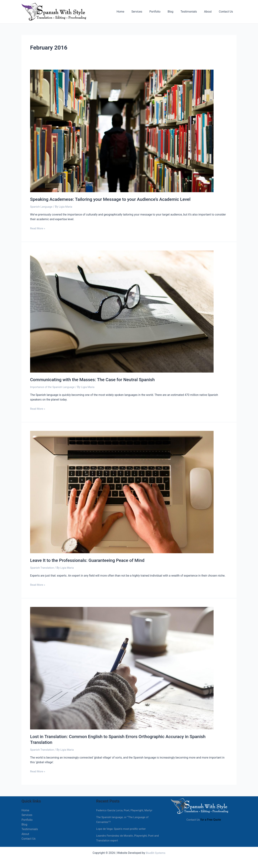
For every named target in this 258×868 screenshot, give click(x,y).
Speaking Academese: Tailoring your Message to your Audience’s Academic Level (115, 199)
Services (145, 12)
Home (130, 12)
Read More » (38, 228)
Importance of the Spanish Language (54, 387)
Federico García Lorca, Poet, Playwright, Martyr (126, 810)
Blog (176, 12)
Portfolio (161, 12)
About (210, 12)
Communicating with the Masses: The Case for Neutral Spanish (96, 379)
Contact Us (227, 12)
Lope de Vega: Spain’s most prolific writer (122, 828)
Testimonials (192, 12)
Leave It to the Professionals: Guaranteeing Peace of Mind (90, 560)
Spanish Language (42, 207)
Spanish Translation (43, 567)
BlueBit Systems (156, 852)
